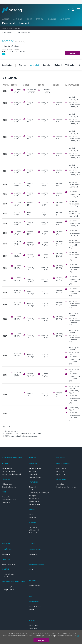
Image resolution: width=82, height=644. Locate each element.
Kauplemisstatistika (35, 468)
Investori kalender (34, 501)
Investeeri (24, 23)
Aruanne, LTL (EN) (18, 244)
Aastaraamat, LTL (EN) (74, 314)
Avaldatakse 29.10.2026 (46, 91)
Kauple (73, 53)
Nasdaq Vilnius (61, 474)
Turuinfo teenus (34, 499)
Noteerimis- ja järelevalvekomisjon (67, 487)
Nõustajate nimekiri (8, 590)
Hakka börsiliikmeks (8, 574)
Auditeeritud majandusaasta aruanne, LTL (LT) (74, 416)
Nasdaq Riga (60, 471)
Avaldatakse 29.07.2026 (31, 91)
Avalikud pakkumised (36, 533)
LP (4, 54)
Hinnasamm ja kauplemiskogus (39, 493)
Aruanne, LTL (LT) (18, 375)
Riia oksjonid (33, 527)
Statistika (52, 19)
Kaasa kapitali (9, 23)
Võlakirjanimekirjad (8, 484)
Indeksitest (32, 517)
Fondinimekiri (6, 497)
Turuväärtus (33, 471)
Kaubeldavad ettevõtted (9, 471)
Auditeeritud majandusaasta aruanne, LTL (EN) (74, 244)
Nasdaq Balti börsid (35, 607)
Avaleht (4, 28)
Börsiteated (65, 19)
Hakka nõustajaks (7, 587)
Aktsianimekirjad (7, 468)
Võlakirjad (17, 19)
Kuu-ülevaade (33, 474)
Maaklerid (5, 577)
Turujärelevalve (61, 484)
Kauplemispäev (34, 490)
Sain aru (41, 640)
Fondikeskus (6, 503)
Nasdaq (14, 10)
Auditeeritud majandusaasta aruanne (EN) (74, 105)
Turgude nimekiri (34, 487)
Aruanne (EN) (18, 91)
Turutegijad (33, 496)
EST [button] (66, 10)
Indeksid (40, 19)
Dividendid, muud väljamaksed (11, 474)
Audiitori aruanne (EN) (73, 98)
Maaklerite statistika (35, 477)
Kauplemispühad (34, 504)
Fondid (29, 19)
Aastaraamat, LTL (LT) (74, 353)
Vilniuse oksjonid (34, 530)
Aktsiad (6, 19)
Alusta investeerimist (8, 564)
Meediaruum (33, 554)
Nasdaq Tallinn (61, 468)
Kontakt (31, 610)
